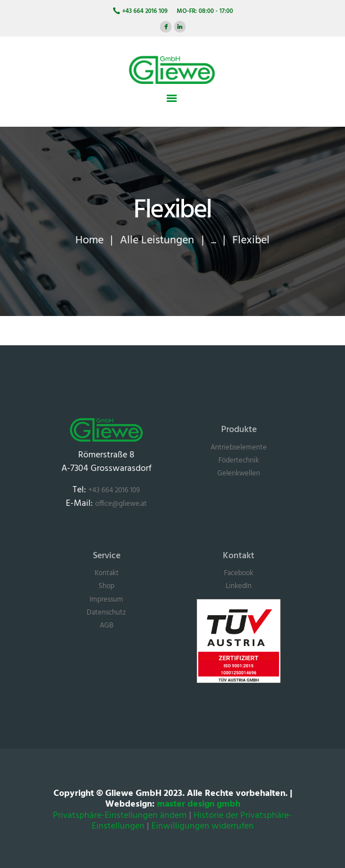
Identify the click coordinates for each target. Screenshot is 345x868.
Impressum (106, 600)
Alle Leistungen (157, 240)
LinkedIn (239, 586)
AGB (106, 626)
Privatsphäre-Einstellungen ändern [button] (120, 816)
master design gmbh (199, 805)
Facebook (239, 573)
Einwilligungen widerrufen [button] (203, 827)
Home (89, 240)
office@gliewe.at (121, 504)
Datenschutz (106, 613)
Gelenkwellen (239, 473)
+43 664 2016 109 (114, 490)
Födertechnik (239, 460)
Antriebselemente (239, 448)
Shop (106, 586)
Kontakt (107, 573)
